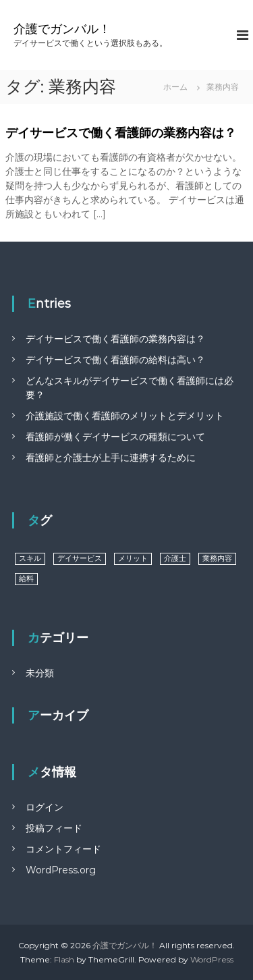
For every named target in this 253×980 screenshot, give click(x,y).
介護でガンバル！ (62, 29)
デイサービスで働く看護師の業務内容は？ (121, 133)
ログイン (45, 807)
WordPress (212, 959)
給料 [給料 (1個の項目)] (26, 579)
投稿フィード (54, 828)
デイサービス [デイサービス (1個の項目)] (80, 559)
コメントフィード (63, 849)
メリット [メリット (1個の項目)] (133, 559)
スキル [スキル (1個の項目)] (30, 559)
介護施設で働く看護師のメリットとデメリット (125, 416)
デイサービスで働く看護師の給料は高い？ (115, 360)
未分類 (40, 673)
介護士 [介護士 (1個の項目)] (175, 559)
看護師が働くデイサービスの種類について (115, 437)
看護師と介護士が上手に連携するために (111, 458)
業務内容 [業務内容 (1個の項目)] (217, 559)
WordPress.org (61, 870)
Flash (64, 959)
